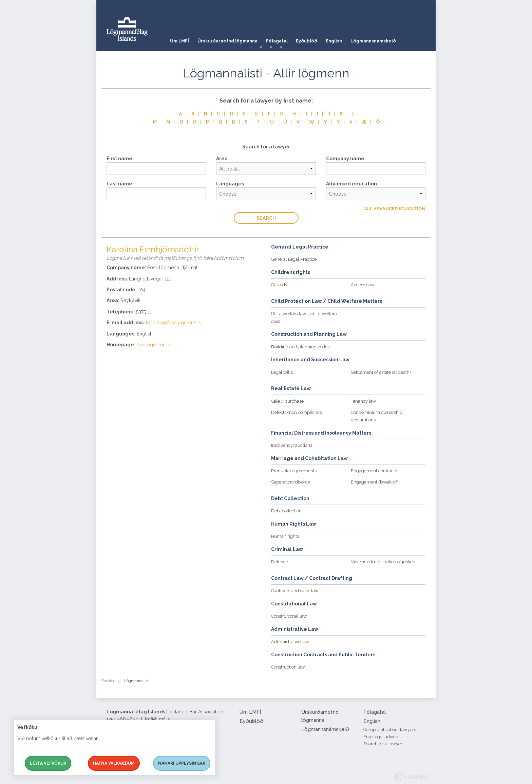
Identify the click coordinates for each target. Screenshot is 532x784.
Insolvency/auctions (292, 445)
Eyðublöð (315, 39)
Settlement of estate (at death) (381, 372)
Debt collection (286, 511)
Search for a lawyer (383, 744)
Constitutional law (289, 616)
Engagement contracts (374, 471)
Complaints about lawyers (390, 730)
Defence (280, 562)
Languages (230, 184)
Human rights (285, 536)
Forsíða (108, 681)
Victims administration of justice (383, 562)
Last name (119, 184)
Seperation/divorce (291, 482)
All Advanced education (395, 209)
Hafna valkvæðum (114, 763)
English (345, 39)
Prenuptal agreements (294, 471)
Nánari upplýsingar (182, 763)
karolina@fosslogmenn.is (173, 323)
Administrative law (290, 642)
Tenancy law (364, 401)
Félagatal (282, 39)
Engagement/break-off (374, 482)
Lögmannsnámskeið (387, 39)
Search (266, 218)
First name (119, 159)
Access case (363, 285)
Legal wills (282, 372)
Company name (345, 159)
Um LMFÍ (179, 39)
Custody (279, 285)
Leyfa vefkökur (48, 763)
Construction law (288, 667)
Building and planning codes (300, 347)
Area (222, 159)
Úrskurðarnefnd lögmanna (230, 39)
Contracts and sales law (295, 591)
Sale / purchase (287, 401)
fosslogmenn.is (153, 345)
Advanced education (351, 184)
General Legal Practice (294, 259)
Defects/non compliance (297, 412)
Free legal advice (381, 737)
